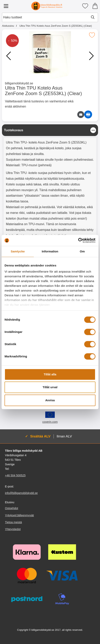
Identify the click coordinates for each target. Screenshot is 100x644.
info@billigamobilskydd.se (21, 493)
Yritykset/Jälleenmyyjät (19, 515)
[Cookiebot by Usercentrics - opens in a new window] (78, 240)
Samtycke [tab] (18, 251)
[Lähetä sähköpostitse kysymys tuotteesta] (81, 115)
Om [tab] (82, 251)
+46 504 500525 (15, 475)
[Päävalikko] (6, 6)
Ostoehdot (11, 508)
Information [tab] (50, 251)
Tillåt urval (50, 387)
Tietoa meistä (13, 522)
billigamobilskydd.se (19, 83)
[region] (50, 130)
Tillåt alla (50, 374)
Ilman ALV (64, 436)
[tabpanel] (50, 207)
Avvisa (50, 400)
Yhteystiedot (13, 529)
